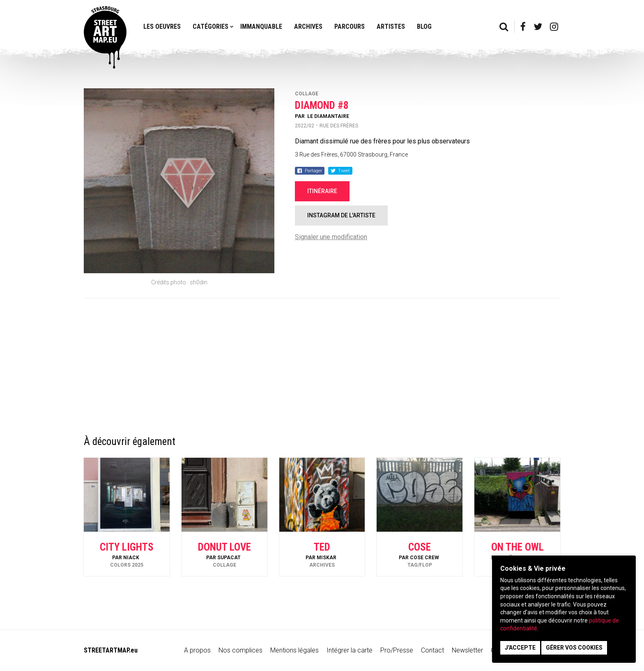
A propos (197, 650)
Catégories (210, 27)
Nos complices (240, 650)
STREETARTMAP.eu (111, 650)
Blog (424, 27)
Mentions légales (294, 650)
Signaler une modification (331, 237)
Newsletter (467, 650)
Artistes (391, 27)
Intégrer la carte (350, 650)
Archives (308, 27)
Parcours (350, 27)
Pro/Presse (397, 650)
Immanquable (261, 27)
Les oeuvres (162, 27)
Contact (432, 650)
